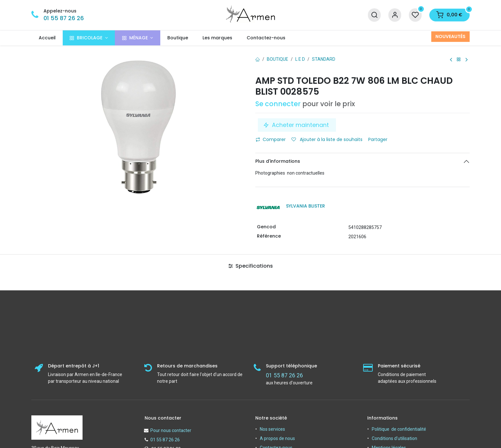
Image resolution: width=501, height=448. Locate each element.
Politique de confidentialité (399, 429)
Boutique (278, 59)
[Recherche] (374, 15)
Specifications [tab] (251, 266)
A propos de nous (277, 438)
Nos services (272, 429)
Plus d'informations (278, 161)
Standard (324, 59)
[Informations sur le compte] (395, 15)
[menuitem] (47, 38)
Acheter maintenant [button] (297, 125)
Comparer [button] (271, 139)
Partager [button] (378, 139)
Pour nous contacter (171, 430)
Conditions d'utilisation (394, 438)
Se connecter (278, 104)
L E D (300, 59)
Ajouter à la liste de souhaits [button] (327, 139)
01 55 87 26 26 (64, 18)
